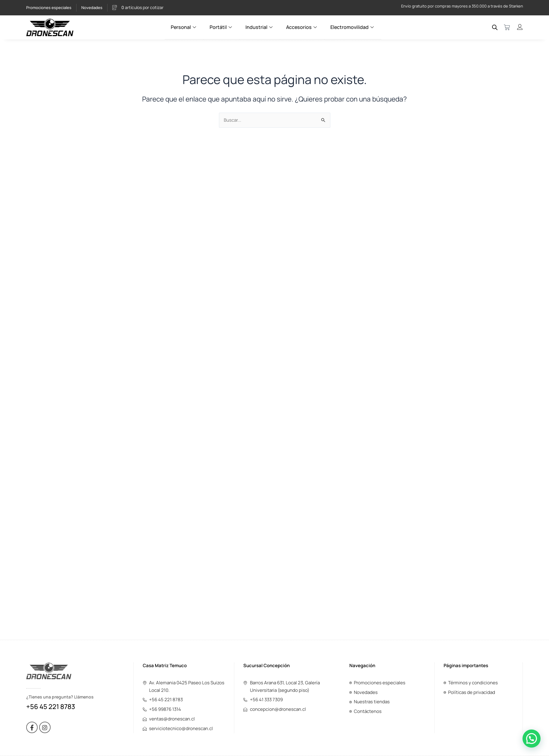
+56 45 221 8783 (51, 707)
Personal (185, 27)
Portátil (222, 27)
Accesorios (302, 27)
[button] (532, 739)
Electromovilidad (352, 27)
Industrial (260, 27)
